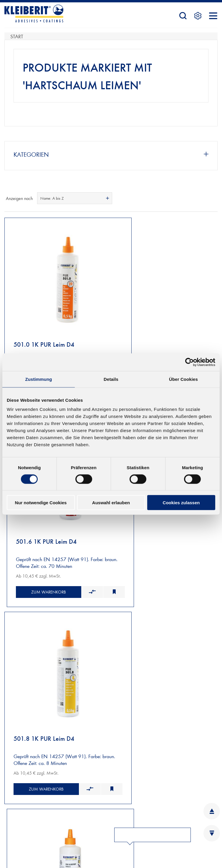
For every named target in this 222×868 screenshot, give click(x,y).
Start (17, 36)
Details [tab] (111, 379)
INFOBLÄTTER (119, 770)
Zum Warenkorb (39, 554)
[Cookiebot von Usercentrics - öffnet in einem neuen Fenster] (189, 362)
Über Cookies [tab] (183, 379)
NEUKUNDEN (19, 643)
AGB (9, 828)
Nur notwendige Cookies (41, 503)
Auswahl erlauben (111, 503)
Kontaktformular (46, 787)
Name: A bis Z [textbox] (52, 198)
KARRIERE (115, 779)
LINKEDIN (126, 818)
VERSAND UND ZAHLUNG (33, 649)
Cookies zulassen (181, 503)
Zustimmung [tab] (39, 379)
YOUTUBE (126, 847)
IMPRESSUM (17, 818)
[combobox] (75, 198)
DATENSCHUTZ (20, 837)
